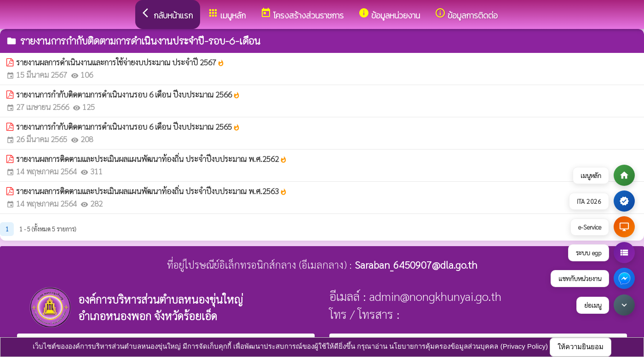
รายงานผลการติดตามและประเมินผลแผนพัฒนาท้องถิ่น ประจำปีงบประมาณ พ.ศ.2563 (152, 191)
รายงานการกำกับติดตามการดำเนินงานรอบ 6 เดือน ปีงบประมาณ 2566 (128, 94)
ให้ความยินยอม (581, 347)
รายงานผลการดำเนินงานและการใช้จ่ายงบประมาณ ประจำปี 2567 (120, 62)
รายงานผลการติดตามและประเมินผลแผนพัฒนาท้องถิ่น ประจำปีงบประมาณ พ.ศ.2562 (152, 159)
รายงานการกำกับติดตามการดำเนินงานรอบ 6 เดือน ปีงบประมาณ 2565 (128, 127)
